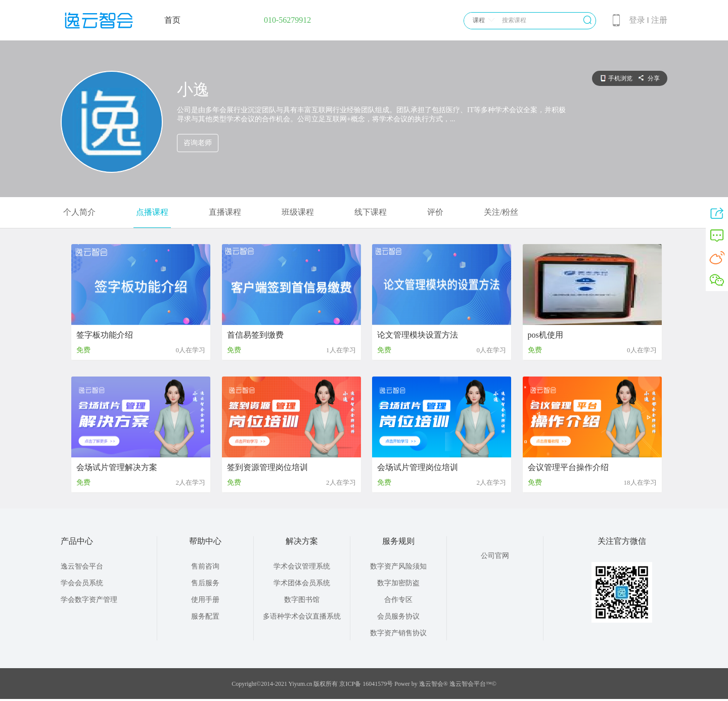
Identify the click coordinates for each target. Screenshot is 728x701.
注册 (659, 20)
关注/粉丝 (501, 212)
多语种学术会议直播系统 (302, 616)
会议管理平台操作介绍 (568, 467)
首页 (172, 20)
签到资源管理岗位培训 (267, 467)
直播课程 (225, 212)
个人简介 (79, 212)
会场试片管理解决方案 (117, 467)
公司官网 (495, 556)
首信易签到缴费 (255, 335)
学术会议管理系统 (302, 566)
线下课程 (371, 212)
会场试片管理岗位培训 (418, 467)
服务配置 (205, 616)
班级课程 (298, 212)
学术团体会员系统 (302, 583)
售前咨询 (205, 566)
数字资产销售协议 (398, 633)
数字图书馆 (302, 600)
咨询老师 (198, 143)
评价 (435, 212)
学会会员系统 (82, 583)
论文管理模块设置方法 (418, 335)
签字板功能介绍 (105, 335)
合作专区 (398, 600)
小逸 (193, 89)
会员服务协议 (398, 616)
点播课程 (152, 212)
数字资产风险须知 (398, 566)
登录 (637, 20)
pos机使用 (545, 335)
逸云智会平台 (82, 566)
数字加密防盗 (398, 583)
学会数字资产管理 (89, 600)
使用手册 (205, 600)
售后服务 (205, 583)
